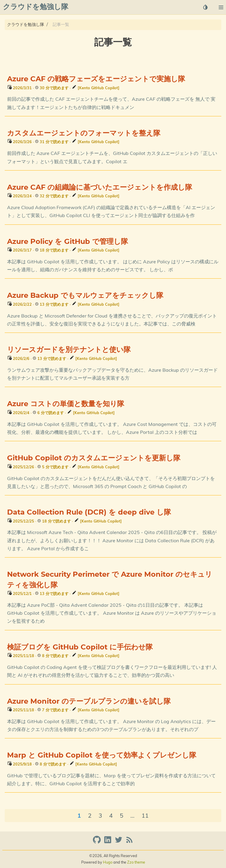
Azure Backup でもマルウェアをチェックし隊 (85, 296)
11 (145, 815)
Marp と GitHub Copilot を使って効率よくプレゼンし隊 (102, 755)
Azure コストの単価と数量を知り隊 (66, 404)
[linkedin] (108, 842)
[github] (98, 842)
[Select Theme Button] (206, 7)
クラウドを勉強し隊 (26, 25)
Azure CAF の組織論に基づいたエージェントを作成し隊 (100, 188)
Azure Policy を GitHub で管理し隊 (68, 242)
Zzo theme (136, 862)
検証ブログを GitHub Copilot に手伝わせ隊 (80, 647)
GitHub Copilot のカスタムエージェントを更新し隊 (94, 458)
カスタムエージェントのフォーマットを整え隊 (84, 133)
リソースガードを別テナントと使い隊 (69, 350)
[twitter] (119, 842)
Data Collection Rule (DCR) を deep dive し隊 (89, 512)
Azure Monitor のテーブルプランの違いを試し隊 (89, 702)
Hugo (108, 862)
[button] (221, 7)
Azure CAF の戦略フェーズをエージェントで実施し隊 (96, 79)
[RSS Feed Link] (129, 842)
